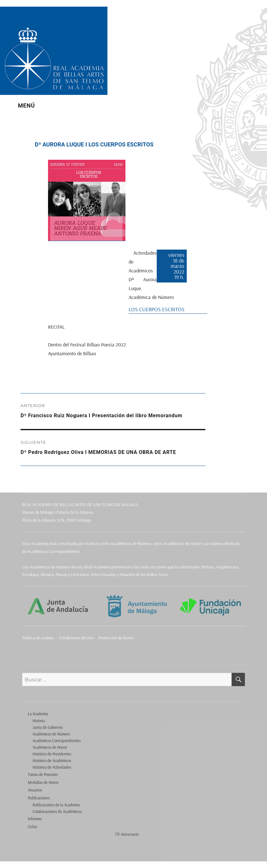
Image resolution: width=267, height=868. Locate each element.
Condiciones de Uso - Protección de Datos (96, 638)
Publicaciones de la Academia (56, 805)
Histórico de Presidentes (52, 754)
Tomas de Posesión (43, 774)
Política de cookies (38, 638)
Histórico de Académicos (52, 760)
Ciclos (32, 827)
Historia (39, 721)
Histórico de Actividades (52, 767)
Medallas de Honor (43, 782)
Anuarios (35, 790)
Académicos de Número (51, 734)
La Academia (38, 714)
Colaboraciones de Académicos (57, 811)
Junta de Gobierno (48, 727)
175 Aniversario (127, 834)
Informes (35, 819)
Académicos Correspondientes (57, 741)
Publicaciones (39, 798)
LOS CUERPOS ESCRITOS (157, 309)
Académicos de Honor (50, 747)
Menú (27, 105)
